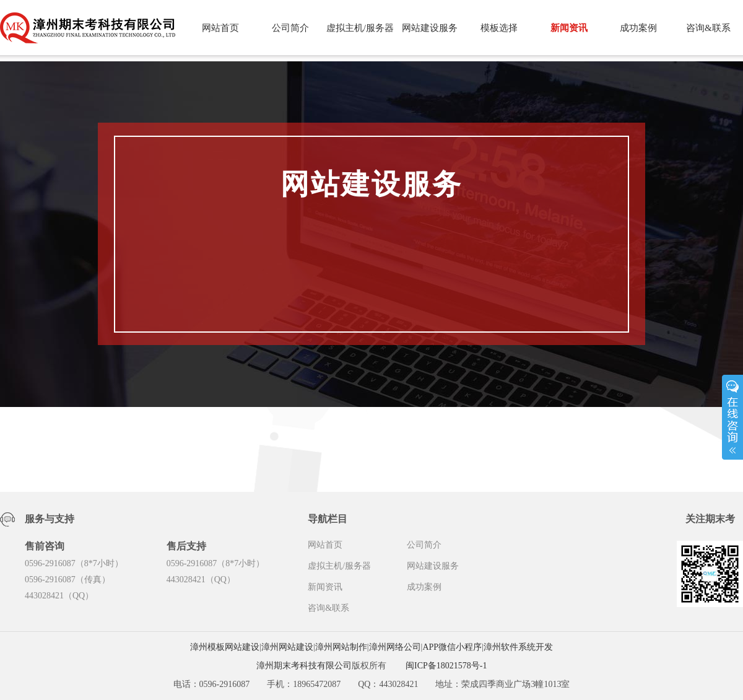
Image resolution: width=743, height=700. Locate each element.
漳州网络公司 (395, 647)
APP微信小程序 (452, 647)
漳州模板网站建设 (225, 647)
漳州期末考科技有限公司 (304, 666)
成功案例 (638, 28)
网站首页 (220, 28)
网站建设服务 (430, 28)
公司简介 (290, 28)
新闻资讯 (569, 28)
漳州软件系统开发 (518, 647)
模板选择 (499, 28)
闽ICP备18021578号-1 (446, 666)
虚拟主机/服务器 (360, 28)
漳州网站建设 (287, 647)
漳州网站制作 (341, 647)
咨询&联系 (708, 28)
